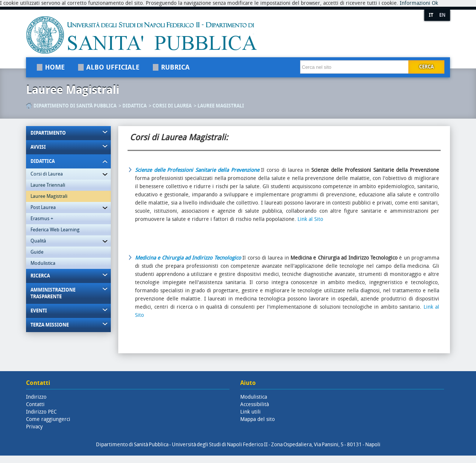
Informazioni (415, 3)
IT (431, 15)
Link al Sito (310, 219)
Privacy (34, 427)
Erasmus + (42, 218)
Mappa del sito (258, 419)
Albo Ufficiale (113, 67)
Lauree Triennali (48, 185)
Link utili (250, 412)
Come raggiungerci (48, 419)
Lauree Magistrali (73, 90)
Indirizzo (36, 397)
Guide (37, 252)
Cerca (426, 67)
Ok (435, 3)
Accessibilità (255, 404)
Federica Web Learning (55, 230)
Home (55, 67)
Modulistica (43, 263)
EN (442, 15)
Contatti (35, 404)
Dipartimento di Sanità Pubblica (75, 106)
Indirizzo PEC (41, 412)
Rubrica (175, 67)
